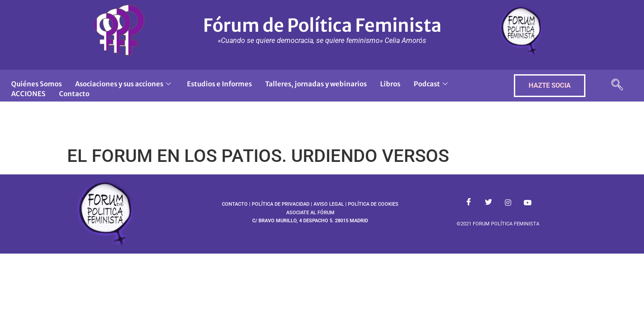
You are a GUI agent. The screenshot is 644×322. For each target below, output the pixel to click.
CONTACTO (235, 204)
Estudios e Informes (219, 84)
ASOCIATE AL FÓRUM (310, 213)
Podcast (431, 84)
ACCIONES (28, 94)
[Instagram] (508, 203)
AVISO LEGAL (329, 204)
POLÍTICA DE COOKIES (373, 204)
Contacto (74, 94)
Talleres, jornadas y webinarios (316, 84)
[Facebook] (469, 203)
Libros (390, 84)
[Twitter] (488, 203)
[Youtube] (528, 203)
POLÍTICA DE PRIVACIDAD (281, 204)
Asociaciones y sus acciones (123, 84)
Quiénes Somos (36, 84)
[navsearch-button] (617, 86)
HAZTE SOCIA (550, 85)
